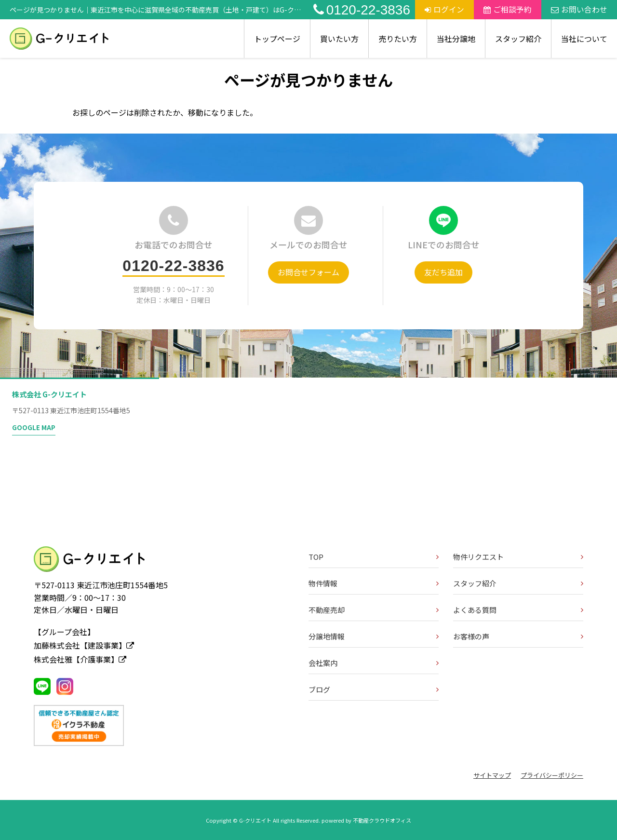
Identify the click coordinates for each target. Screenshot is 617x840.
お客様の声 (471, 636)
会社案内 (323, 663)
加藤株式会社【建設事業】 (84, 645)
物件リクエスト (478, 557)
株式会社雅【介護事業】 (80, 659)
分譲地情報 (327, 636)
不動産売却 (327, 610)
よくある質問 (475, 610)
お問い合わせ (579, 9)
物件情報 (323, 583)
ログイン (444, 9)
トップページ (277, 39)
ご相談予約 (508, 9)
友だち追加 (443, 272)
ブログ (319, 689)
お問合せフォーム (308, 272)
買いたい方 (339, 39)
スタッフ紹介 (518, 39)
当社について (584, 39)
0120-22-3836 (362, 10)
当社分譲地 (456, 39)
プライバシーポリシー (552, 775)
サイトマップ (492, 775)
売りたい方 (398, 39)
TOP (316, 557)
